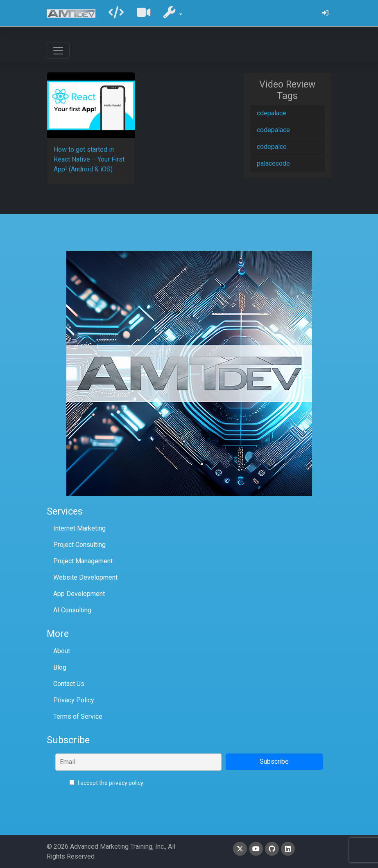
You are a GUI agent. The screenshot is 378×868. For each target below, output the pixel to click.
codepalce (272, 147)
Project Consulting (79, 545)
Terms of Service (78, 716)
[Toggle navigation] (58, 51)
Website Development (85, 577)
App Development (79, 594)
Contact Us (69, 684)
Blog (60, 667)
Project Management (83, 561)
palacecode (273, 163)
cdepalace (272, 113)
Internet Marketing (79, 528)
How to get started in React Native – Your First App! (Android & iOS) (89, 159)
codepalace (273, 130)
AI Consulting (72, 610)
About (62, 651)
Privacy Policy (74, 700)
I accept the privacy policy (106, 783)
